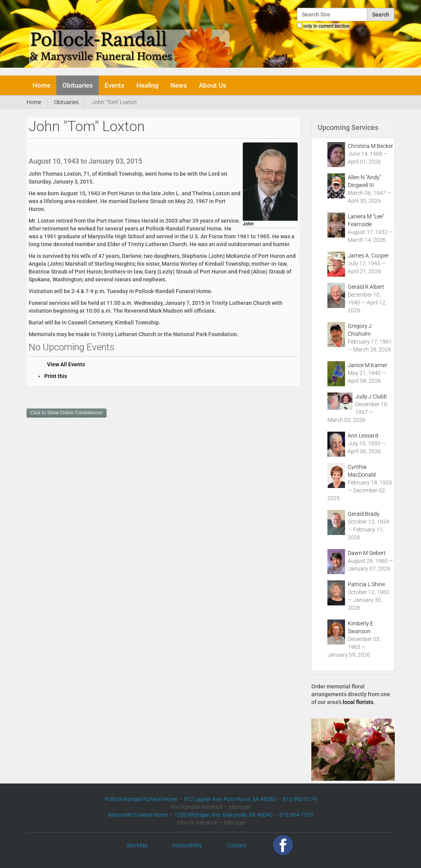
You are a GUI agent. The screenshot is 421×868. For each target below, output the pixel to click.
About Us (213, 85)
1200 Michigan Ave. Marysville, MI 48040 (223, 815)
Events (115, 85)
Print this (56, 376)
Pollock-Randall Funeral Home (141, 799)
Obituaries (78, 85)
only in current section (326, 26)
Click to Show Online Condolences (67, 413)
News (179, 85)
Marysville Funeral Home (138, 815)
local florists (358, 702)
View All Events (66, 364)
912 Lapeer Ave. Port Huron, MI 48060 (230, 799)
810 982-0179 (300, 799)
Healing (147, 85)
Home (42, 85)
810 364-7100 (296, 815)
